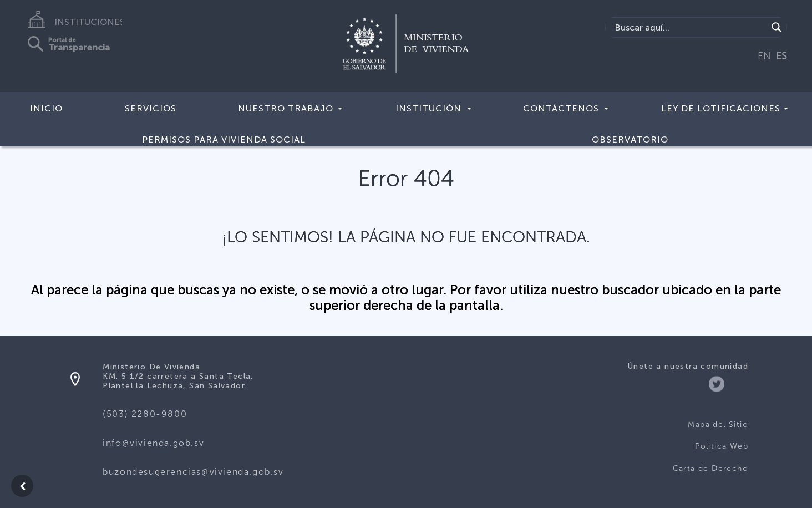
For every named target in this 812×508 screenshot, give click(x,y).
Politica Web (722, 446)
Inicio (46, 108)
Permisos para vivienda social (224, 139)
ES (781, 56)
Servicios (151, 108)
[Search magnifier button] (777, 27)
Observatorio (630, 139)
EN (764, 56)
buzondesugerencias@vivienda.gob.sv (193, 472)
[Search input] (690, 27)
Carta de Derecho (710, 468)
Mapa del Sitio (718, 425)
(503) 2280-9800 (145, 414)
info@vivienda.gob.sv (153, 443)
